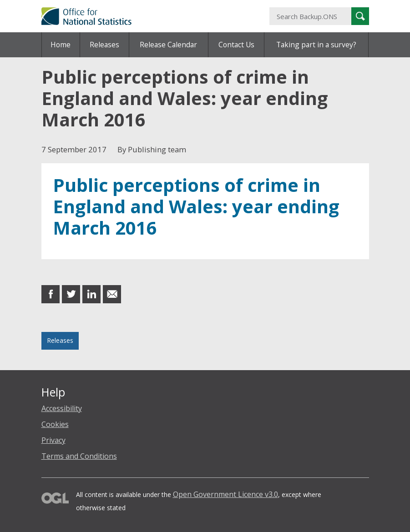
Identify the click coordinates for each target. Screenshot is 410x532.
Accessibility (62, 408)
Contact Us (236, 45)
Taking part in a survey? (316, 45)
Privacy (53, 440)
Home (61, 45)
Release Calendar (168, 45)
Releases (104, 45)
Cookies (55, 424)
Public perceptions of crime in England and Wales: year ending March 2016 (196, 206)
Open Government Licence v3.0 (225, 494)
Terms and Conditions (79, 456)
